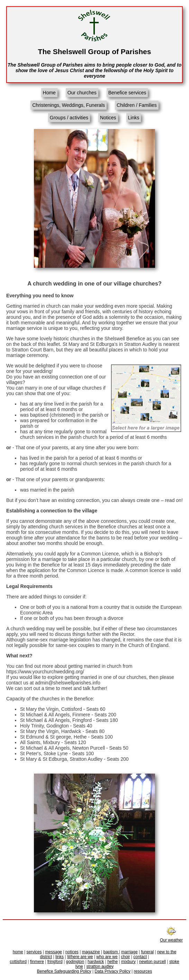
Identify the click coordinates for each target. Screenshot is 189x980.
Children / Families (137, 105)
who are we (107, 957)
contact (140, 957)
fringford (55, 962)
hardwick (96, 962)
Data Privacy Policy (112, 971)
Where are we (80, 957)
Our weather (171, 938)
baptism (111, 952)
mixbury (128, 962)
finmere (37, 962)
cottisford (18, 962)
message (53, 952)
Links (134, 118)
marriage (129, 952)
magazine (91, 952)
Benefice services (127, 93)
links (60, 957)
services (34, 952)
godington (75, 962)
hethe (112, 962)
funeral (147, 952)
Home (49, 93)
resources (143, 971)
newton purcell (152, 962)
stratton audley (100, 966)
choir (125, 957)
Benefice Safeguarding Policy (64, 971)
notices (72, 952)
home (18, 952)
